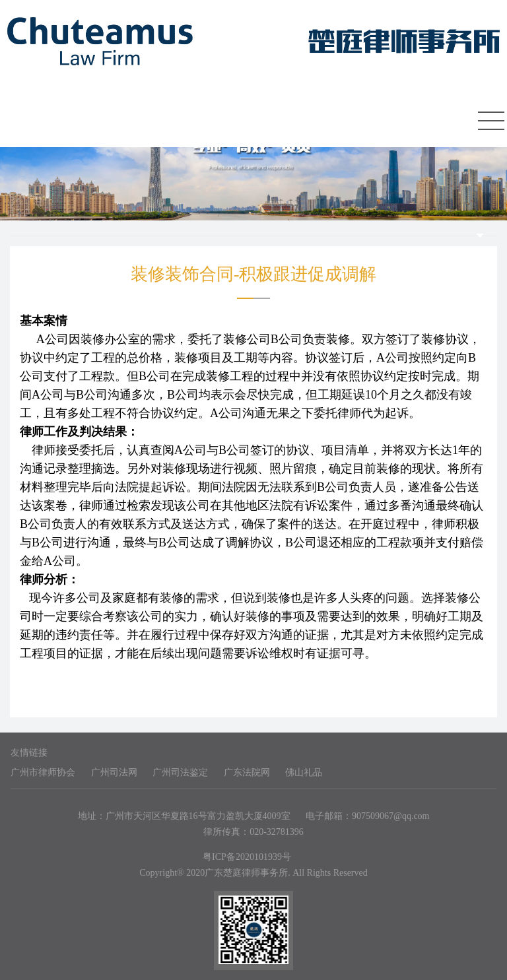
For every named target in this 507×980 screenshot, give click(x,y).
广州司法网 (114, 772)
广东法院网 (247, 772)
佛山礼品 (304, 772)
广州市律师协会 (43, 772)
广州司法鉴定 (180, 772)
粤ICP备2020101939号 (247, 857)
